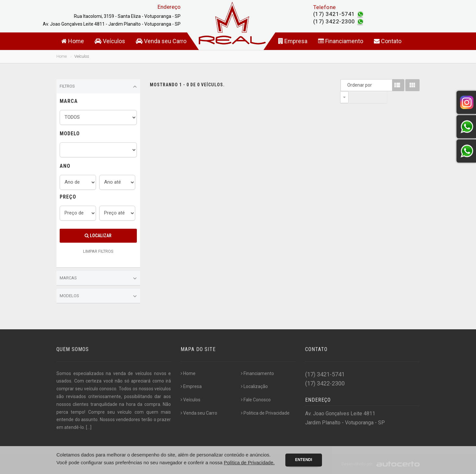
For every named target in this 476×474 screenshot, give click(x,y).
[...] (89, 427)
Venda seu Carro (161, 41)
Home (73, 41)
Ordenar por (346, 85)
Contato (388, 41)
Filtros (98, 87)
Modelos (98, 296)
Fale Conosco (256, 400)
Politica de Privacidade (265, 413)
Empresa (293, 41)
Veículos (110, 41)
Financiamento (341, 41)
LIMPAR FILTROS (98, 251)
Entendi (304, 460)
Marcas (98, 278)
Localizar (98, 236)
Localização (254, 386)
